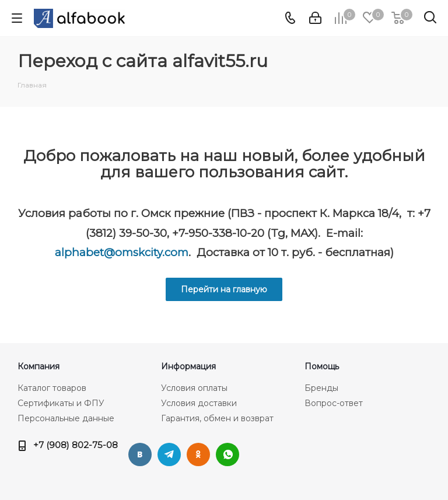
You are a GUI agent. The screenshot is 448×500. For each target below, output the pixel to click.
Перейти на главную (224, 289)
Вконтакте (140, 454)
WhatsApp (228, 454)
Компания (38, 366)
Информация (188, 366)
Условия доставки (199, 403)
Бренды (321, 388)
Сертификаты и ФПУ (61, 403)
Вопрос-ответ (334, 403)
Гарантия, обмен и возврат (217, 418)
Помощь (322, 366)
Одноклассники (198, 454)
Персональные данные (66, 418)
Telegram (169, 454)
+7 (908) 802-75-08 (76, 445)
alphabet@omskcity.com (122, 252)
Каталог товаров (52, 388)
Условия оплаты (194, 388)
